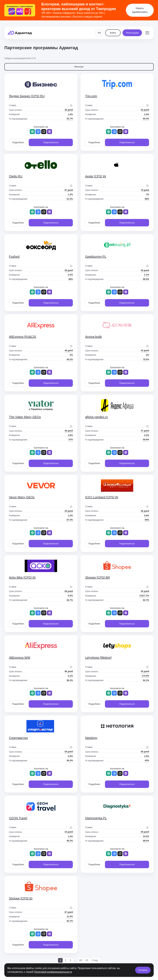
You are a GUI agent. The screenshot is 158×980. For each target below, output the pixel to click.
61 (87, 960)
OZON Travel (18, 818)
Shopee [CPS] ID (21, 898)
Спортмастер (18, 738)
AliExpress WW (20, 658)
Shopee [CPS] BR (98, 577)
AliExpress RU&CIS (23, 337)
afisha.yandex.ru (97, 417)
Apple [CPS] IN (96, 176)
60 (81, 960)
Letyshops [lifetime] (98, 658)
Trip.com (91, 96)
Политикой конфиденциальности (53, 972)
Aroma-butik (94, 337)
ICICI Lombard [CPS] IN (102, 497)
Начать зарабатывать (140, 10)
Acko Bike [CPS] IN (22, 577)
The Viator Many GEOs (25, 417)
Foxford (14, 257)
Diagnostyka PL (96, 818)
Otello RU (16, 176)
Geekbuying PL (96, 257)
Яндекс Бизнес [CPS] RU (27, 96)
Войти (113, 30)
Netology (91, 738)
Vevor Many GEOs (22, 497)
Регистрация (132, 30)
